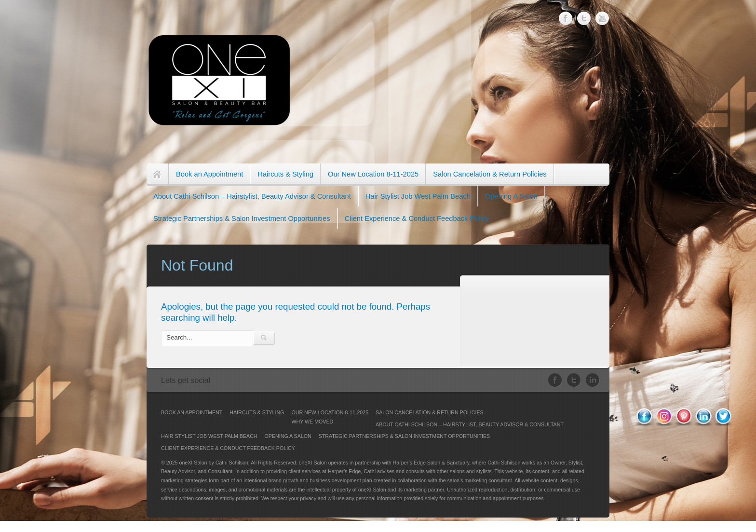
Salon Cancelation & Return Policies (490, 174)
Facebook (566, 19)
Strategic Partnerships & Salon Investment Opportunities (242, 218)
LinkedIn (593, 380)
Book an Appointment (209, 174)
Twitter (584, 18)
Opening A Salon (511, 196)
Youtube (602, 16)
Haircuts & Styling (285, 174)
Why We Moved (312, 422)
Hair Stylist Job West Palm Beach (418, 196)
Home (157, 175)
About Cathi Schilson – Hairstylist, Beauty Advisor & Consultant (252, 196)
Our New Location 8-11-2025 (373, 174)
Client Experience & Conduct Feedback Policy (417, 218)
